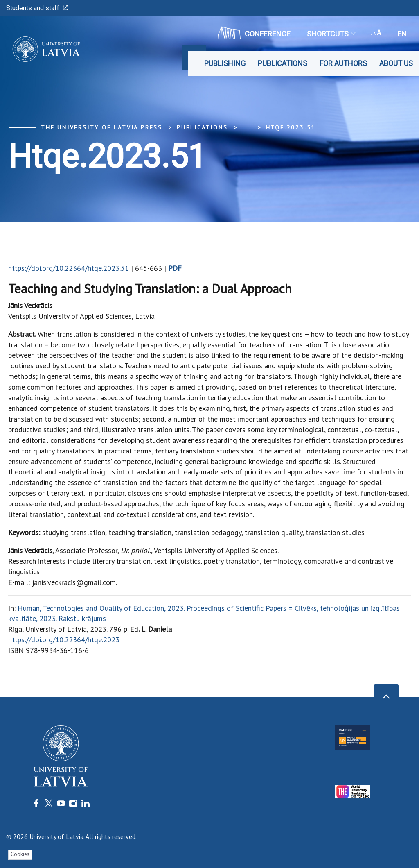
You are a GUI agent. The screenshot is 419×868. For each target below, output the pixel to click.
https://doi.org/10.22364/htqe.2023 (64, 640)
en (402, 34)
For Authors (343, 63)
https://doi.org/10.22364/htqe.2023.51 (69, 268)
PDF (175, 268)
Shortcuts (331, 34)
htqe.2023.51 (291, 127)
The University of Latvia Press (102, 127)
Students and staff (37, 8)
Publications (283, 63)
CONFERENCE (254, 33)
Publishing (225, 63)
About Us (396, 63)
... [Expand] (247, 127)
